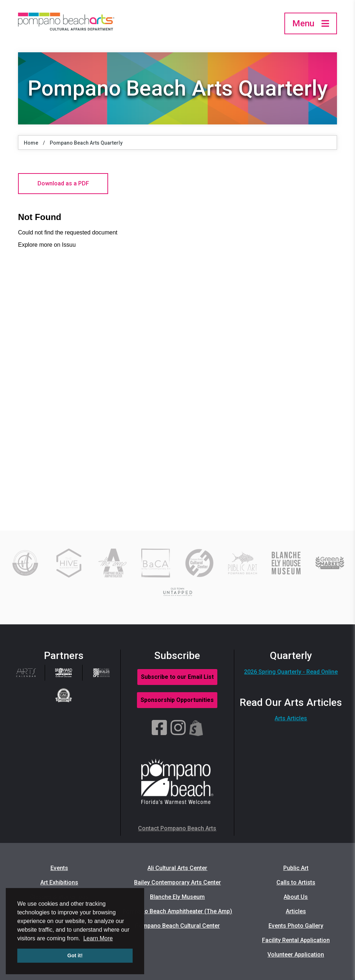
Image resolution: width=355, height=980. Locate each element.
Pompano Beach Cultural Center (177, 926)
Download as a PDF (63, 183)
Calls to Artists (296, 882)
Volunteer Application (296, 955)
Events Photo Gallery (296, 926)
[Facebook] (159, 728)
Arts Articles (291, 718)
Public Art (296, 868)
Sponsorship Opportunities (177, 700)
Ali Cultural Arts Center (177, 868)
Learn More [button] (98, 938)
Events (59, 868)
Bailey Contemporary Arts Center (177, 882)
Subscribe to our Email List (177, 677)
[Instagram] (178, 728)
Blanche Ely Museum (177, 897)
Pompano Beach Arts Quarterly (86, 143)
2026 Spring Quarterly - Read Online (291, 672)
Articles (296, 911)
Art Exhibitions (59, 882)
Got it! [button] (75, 955)
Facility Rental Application (296, 940)
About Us (296, 897)
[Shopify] (196, 728)
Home (31, 143)
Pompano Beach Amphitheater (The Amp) (177, 911)
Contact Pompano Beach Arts (177, 828)
